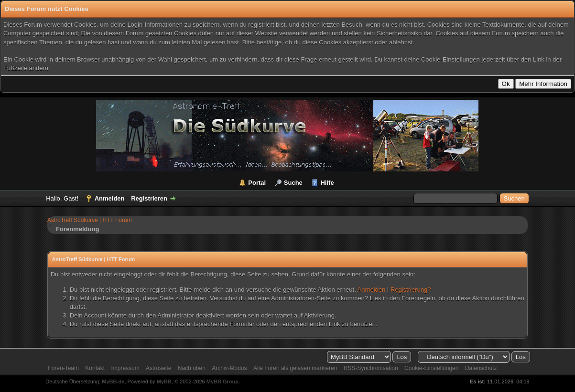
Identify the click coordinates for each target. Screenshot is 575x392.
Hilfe (327, 183)
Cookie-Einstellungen (431, 368)
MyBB (164, 381)
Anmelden (110, 198)
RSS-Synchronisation (371, 368)
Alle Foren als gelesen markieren (295, 368)
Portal (257, 183)
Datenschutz (481, 368)
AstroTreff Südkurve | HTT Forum (90, 220)
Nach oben (192, 368)
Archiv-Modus (229, 368)
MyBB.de (113, 381)
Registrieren (149, 198)
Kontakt (95, 368)
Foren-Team (63, 368)
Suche (293, 183)
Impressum (125, 368)
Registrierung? (411, 290)
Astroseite (158, 368)
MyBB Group (222, 381)
